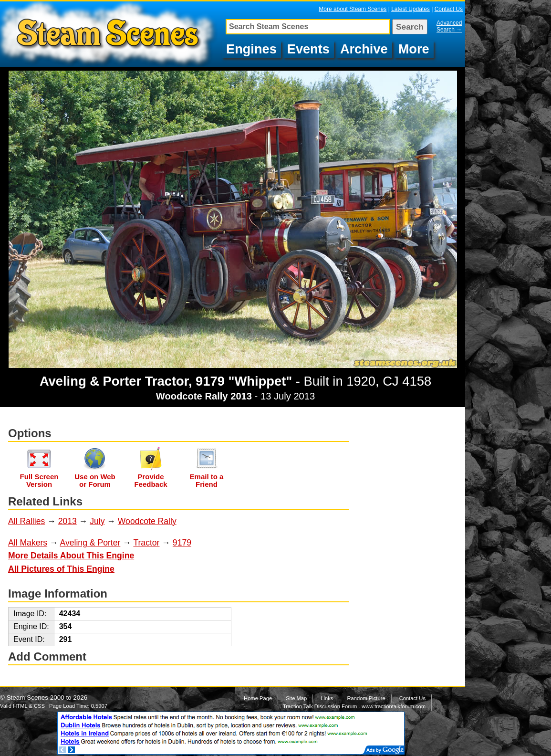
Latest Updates (411, 9)
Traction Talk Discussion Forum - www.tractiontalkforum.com (354, 706)
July (97, 521)
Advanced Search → (449, 26)
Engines (251, 49)
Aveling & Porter (90, 543)
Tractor (146, 543)
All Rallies (26, 521)
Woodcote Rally (147, 521)
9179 (182, 543)
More (414, 49)
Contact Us (449, 9)
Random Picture (366, 698)
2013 (68, 521)
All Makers (28, 543)
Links (327, 698)
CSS (39, 706)
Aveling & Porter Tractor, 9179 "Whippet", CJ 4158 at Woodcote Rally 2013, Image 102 (110, 34)
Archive (364, 49)
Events (308, 49)
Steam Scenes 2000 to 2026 (47, 698)
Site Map (296, 698)
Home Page (258, 698)
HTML (20, 706)
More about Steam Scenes (353, 9)
